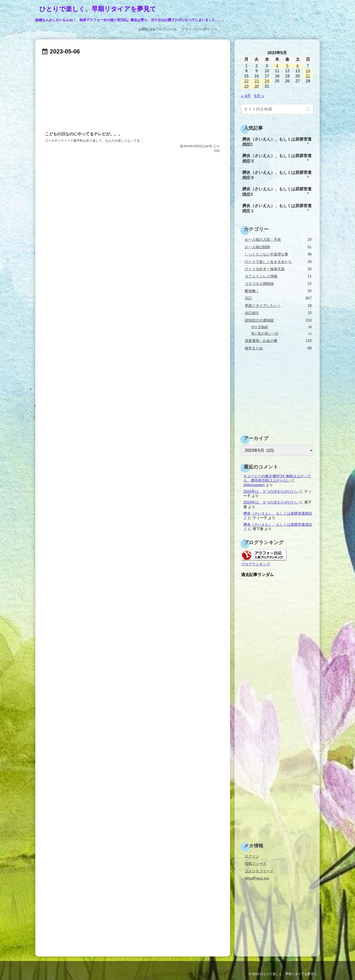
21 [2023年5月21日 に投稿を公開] (308, 76)
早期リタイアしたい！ (278, 306)
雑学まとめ (278, 348)
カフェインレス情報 (278, 276)
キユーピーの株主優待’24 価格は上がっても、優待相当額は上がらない (277, 478)
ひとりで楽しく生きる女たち (278, 262)
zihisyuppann (254, 485)
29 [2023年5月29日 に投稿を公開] (246, 86)
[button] (308, 109)
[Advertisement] (133, 91)
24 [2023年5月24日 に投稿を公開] (267, 81)
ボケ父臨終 (281, 327)
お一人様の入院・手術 (278, 240)
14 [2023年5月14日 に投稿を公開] (308, 71)
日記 (278, 298)
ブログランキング (256, 564)
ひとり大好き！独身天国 (278, 269)
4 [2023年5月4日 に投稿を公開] (277, 66)
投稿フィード (256, 863)
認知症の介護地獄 (278, 320)
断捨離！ (278, 291)
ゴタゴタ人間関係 (278, 284)
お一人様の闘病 (278, 247)
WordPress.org (257, 878)
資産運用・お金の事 (278, 341)
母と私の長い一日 (281, 334)
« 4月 (246, 96)
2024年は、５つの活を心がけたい (271, 491)
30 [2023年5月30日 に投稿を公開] (257, 86)
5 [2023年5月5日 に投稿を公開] (287, 66)
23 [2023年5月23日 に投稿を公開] (257, 81)
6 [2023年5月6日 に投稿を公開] (298, 66)
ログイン (252, 856)
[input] (277, 109)
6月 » (259, 96)
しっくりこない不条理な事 (278, 254)
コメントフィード (259, 871)
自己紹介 (278, 313)
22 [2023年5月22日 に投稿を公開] (246, 81)
